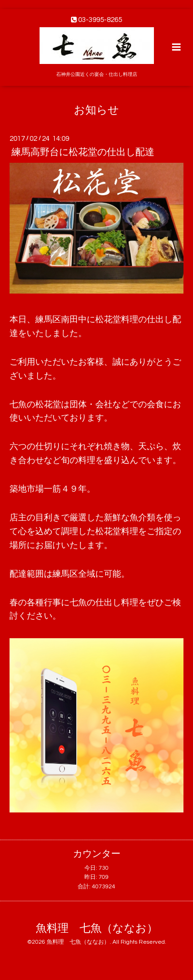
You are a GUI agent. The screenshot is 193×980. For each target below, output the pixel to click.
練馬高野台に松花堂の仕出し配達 (83, 152)
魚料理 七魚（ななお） (97, 929)
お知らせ (96, 110)
